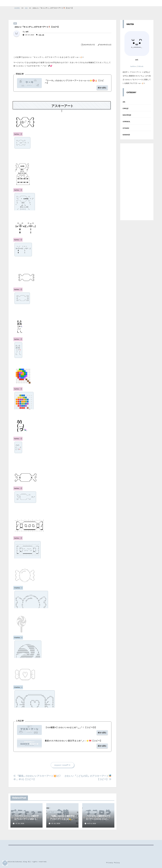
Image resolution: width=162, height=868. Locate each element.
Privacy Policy (113, 863)
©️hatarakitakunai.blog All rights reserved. (27, 862)
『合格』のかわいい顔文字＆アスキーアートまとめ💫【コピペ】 (62, 819)
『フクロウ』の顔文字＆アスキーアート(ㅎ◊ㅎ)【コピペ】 (98, 819)
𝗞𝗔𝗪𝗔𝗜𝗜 (126, 135)
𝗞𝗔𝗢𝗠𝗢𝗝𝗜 (21, 812)
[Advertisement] (137, 182)
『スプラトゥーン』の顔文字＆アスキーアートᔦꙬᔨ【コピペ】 (26, 819)
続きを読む (102, 88)
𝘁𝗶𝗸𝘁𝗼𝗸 (141, 66)
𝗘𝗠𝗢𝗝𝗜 (126, 108)
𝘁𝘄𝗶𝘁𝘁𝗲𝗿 (133, 66)
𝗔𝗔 (15, 23)
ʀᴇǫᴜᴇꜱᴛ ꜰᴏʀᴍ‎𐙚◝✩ (62, 765)
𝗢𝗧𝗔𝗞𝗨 (126, 128)
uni (27, 32)
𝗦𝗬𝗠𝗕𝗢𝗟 (126, 122)
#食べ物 (41, 35)
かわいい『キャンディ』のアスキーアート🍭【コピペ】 (37, 27)
